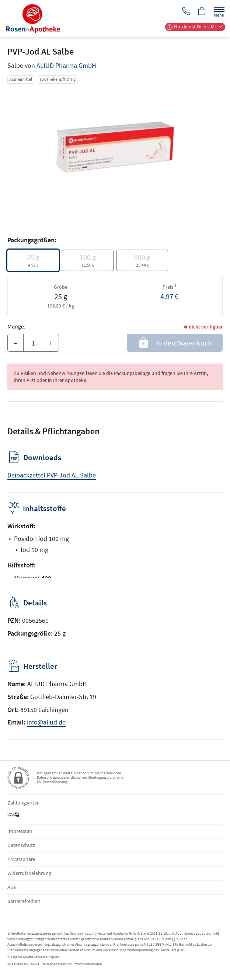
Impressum (20, 831)
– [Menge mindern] (15, 343)
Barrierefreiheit (24, 901)
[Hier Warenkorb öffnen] (202, 12)
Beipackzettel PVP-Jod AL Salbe (52, 475)
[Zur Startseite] (36, 18)
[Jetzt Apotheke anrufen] (185, 12)
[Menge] (33, 343)
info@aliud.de (46, 722)
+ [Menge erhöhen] (51, 343)
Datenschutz (21, 845)
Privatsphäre (21, 859)
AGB (12, 887)
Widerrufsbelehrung (29, 873)
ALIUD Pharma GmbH (66, 65)
